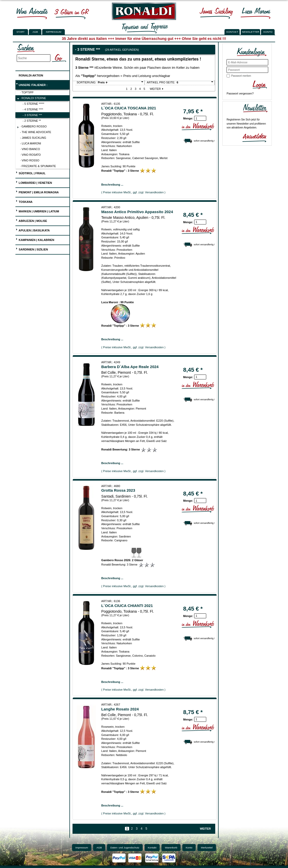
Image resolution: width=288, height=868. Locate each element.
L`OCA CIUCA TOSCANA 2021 (129, 108)
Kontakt (152, 848)
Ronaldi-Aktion (29, 75)
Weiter (157, 89)
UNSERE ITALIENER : (32, 84)
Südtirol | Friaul (31, 173)
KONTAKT (232, 32)
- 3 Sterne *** (32, 115)
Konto (189, 848)
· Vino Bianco (30, 149)
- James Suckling (33, 138)
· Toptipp (27, 92)
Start (20, 32)
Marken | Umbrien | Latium (37, 211)
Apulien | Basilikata (33, 230)
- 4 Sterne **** (33, 109)
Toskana (24, 201)
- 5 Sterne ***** (33, 104)
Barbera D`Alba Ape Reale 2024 (130, 367)
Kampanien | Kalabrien (35, 239)
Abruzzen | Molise (31, 220)
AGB (35, 32)
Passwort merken (241, 76)
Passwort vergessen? (240, 93)
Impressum (53, 32)
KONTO (268, 32)
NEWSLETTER (251, 32)
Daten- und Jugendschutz (125, 848)
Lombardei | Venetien (34, 182)
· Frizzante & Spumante (38, 166)
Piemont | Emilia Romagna (37, 192)
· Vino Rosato (30, 155)
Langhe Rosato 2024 (120, 709)
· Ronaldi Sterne (32, 99)
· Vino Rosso (30, 160)
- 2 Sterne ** (32, 121)
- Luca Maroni (31, 143)
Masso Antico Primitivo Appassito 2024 (137, 212)
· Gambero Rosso (32, 127)
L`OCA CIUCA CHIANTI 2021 (127, 606)
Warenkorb (171, 848)
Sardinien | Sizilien (32, 249)
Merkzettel (207, 848)
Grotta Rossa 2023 (118, 490)
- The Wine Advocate (36, 132)
